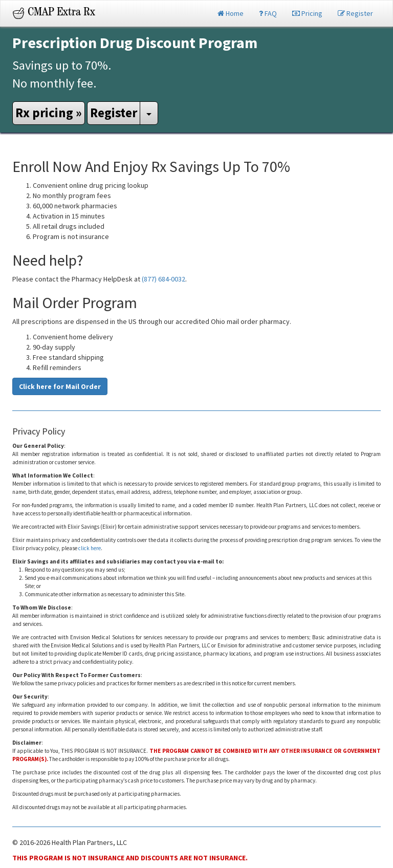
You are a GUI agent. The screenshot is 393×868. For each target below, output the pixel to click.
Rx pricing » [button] (49, 113)
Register (355, 13)
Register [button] (114, 113)
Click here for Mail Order (60, 386)
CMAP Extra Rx (61, 13)
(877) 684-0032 (163, 279)
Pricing (307, 13)
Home (231, 13)
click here (90, 548)
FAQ (268, 13)
